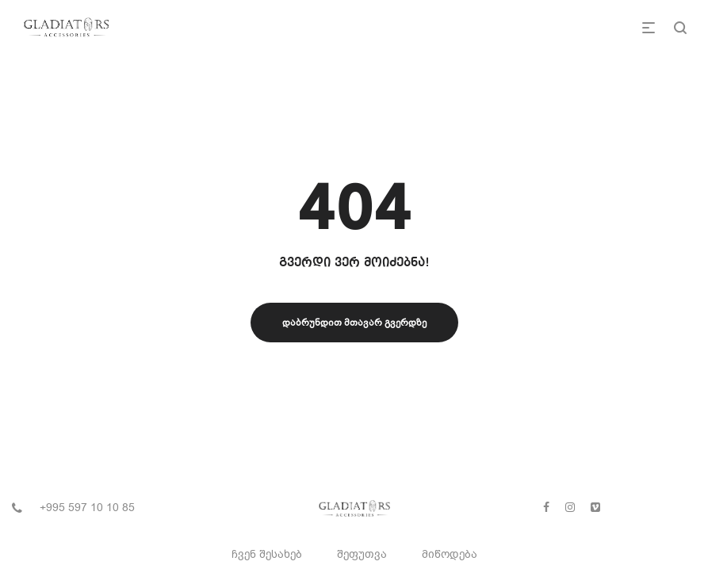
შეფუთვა (362, 554)
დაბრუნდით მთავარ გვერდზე (354, 323)
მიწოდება (450, 554)
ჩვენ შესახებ (267, 554)
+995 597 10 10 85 (87, 508)
